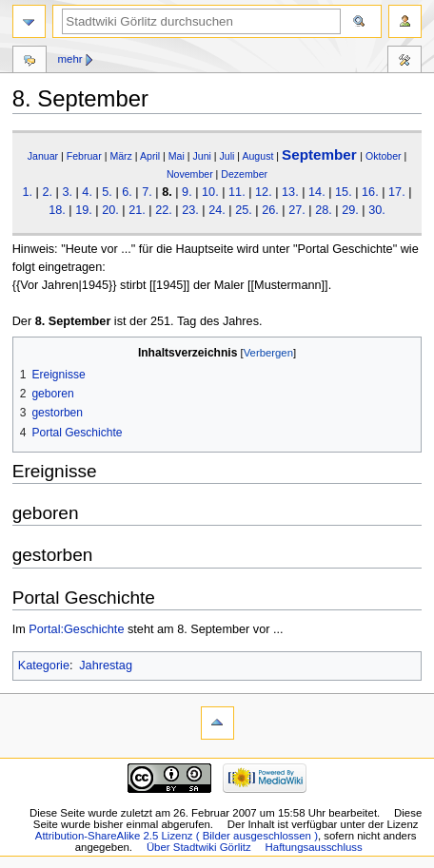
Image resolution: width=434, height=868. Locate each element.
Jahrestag (106, 665)
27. (297, 210)
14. (317, 192)
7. (147, 192)
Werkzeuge (404, 62)
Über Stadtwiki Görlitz (199, 847)
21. (137, 210)
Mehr (69, 59)
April (150, 156)
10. (210, 192)
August (257, 156)
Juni (201, 156)
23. (190, 210)
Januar (43, 156)
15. (344, 192)
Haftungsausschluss (314, 847)
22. (164, 210)
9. (187, 192)
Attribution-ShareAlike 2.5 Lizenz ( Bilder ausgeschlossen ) (177, 836)
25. (244, 210)
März (121, 156)
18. (57, 210)
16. (370, 192)
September (319, 154)
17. (397, 192)
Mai (177, 156)
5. (107, 192)
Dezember (244, 174)
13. (290, 192)
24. (217, 210)
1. (27, 192)
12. (264, 192)
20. (110, 210)
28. (324, 210)
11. (237, 192)
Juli (227, 156)
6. (127, 192)
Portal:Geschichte (76, 629)
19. (84, 210)
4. (87, 192)
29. (350, 210)
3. (67, 192)
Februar (84, 156)
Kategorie (44, 665)
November (190, 174)
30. (377, 210)
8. (167, 192)
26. (270, 210)
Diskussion (30, 62)
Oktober (384, 156)
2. (47, 192)
